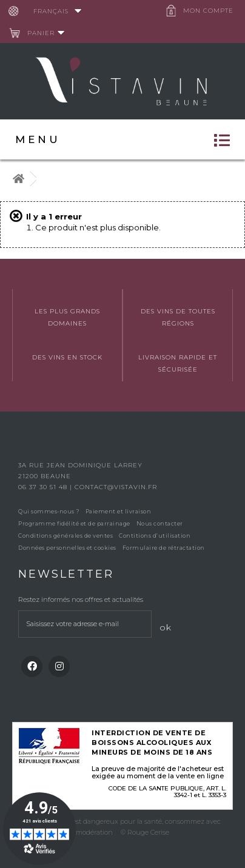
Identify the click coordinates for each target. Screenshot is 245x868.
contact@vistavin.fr (116, 487)
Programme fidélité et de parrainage (74, 523)
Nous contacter (160, 523)
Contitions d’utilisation (155, 536)
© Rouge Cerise (145, 832)
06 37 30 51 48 (44, 487)
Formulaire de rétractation (164, 548)
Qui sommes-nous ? (49, 511)
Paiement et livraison (119, 511)
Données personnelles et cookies (67, 548)
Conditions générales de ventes (65, 536)
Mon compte (208, 11)
